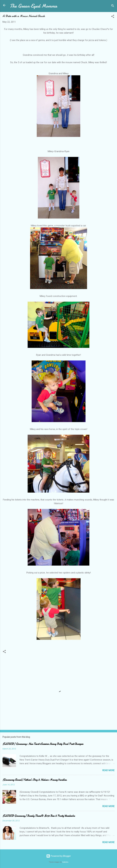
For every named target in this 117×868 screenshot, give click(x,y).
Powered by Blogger (59, 856)
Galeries (65, 862)
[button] (113, 17)
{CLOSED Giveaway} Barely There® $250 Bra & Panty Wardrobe (39, 816)
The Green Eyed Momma (33, 6)
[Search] (113, 6)
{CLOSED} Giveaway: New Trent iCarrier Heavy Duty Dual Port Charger (43, 744)
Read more (108, 770)
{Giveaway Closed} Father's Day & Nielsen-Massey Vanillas (35, 780)
